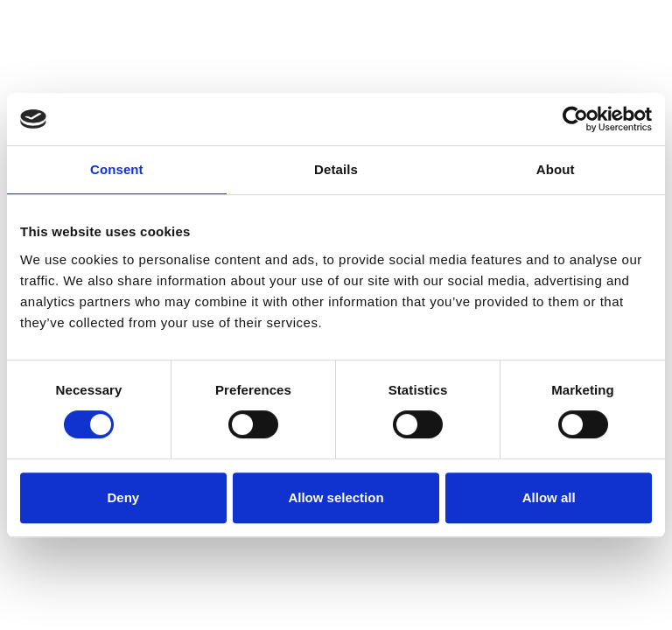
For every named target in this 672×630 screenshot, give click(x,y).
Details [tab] (336, 169)
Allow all (549, 497)
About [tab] (556, 169)
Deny (123, 497)
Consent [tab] (117, 169)
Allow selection (336, 497)
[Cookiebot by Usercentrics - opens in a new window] (575, 119)
